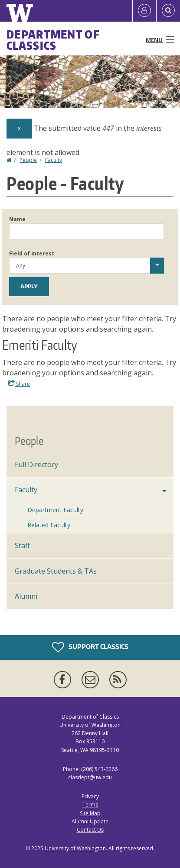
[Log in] (144, 11)
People (28, 160)
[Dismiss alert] (19, 129)
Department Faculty (55, 510)
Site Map (90, 813)
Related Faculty (49, 525)
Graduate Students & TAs (56, 571)
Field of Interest (32, 253)
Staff (22, 545)
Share (19, 384)
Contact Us (90, 830)
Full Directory (36, 465)
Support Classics (90, 647)
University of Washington (75, 848)
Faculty (54, 160)
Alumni (26, 596)
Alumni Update (90, 821)
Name (17, 219)
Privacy (90, 796)
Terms (90, 805)
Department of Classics (53, 40)
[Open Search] (168, 11)
